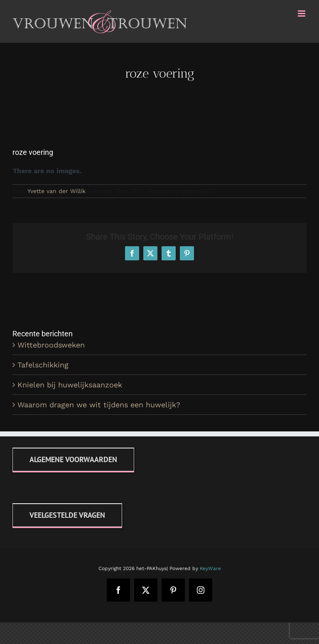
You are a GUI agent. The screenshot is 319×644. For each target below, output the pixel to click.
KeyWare (210, 568)
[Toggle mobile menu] (302, 13)
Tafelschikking (43, 365)
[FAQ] (67, 515)
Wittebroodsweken (51, 345)
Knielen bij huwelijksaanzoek (70, 385)
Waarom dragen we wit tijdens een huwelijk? (99, 405)
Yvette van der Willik (56, 191)
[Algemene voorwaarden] (73, 459)
